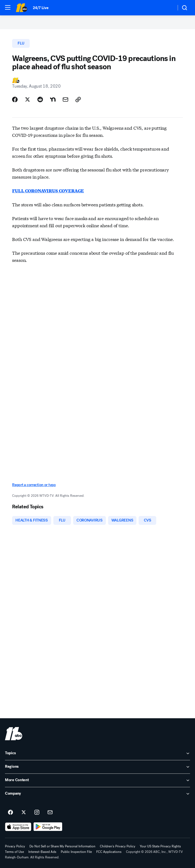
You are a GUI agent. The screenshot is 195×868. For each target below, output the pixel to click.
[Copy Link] (78, 99)
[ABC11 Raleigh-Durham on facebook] (10, 812)
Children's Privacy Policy (118, 846)
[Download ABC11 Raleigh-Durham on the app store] (18, 827)
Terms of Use (14, 852)
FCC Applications (109, 852)
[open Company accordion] (97, 794)
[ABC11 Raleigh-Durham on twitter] (24, 812)
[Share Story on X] (28, 99)
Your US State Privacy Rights (160, 846)
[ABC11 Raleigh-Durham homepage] (21, 8)
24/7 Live (41, 8)
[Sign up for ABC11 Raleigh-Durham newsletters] (50, 812)
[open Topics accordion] (97, 753)
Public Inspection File (76, 852)
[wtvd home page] (14, 734)
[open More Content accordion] (97, 780)
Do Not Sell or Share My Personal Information (62, 846)
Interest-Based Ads (42, 852)
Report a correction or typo (34, 485)
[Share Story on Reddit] (40, 99)
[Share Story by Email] (65, 99)
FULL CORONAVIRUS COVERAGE (48, 191)
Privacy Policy (15, 846)
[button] (8, 7)
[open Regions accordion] (97, 767)
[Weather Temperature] (168, 8)
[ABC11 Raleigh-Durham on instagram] (37, 812)
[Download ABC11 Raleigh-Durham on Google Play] (48, 827)
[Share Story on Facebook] (15, 99)
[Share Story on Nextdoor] (53, 99)
